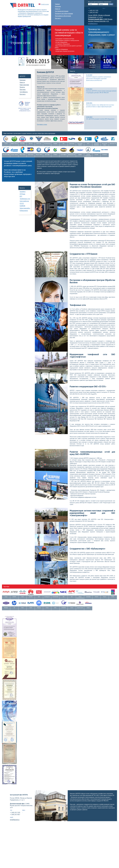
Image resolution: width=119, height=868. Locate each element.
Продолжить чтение (42, 124)
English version (45, 4)
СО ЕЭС (22, 203)
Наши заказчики (24, 85)
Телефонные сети (25, 199)
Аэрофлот (23, 192)
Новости (58, 9)
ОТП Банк (22, 194)
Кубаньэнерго (24, 210)
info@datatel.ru (93, 24)
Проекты (22, 87)
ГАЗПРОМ (22, 206)
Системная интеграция (62, 11)
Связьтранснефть (25, 208)
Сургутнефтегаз (24, 201)
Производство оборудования (64, 13)
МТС (21, 196)
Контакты (58, 18)
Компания (58, 6)
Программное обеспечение (63, 16)
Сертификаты (24, 92)
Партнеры (23, 89)
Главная (57, 4)
